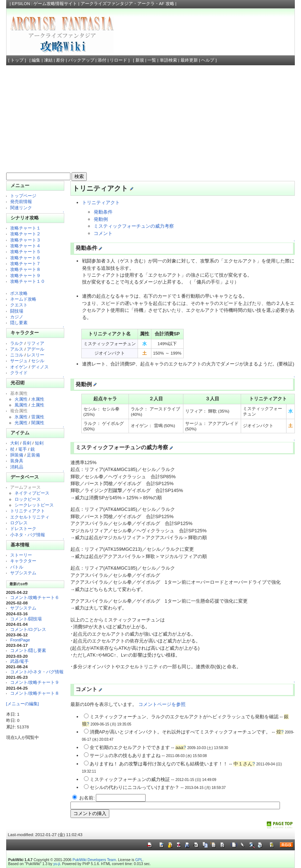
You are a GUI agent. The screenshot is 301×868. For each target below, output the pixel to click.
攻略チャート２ (25, 234)
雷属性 (38, 417)
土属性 (38, 405)
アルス (17, 349)
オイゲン (19, 367)
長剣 (27, 443)
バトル (17, 567)
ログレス (19, 523)
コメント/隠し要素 (28, 650)
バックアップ (81, 60)
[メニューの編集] (23, 704)
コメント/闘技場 (26, 619)
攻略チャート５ (25, 251)
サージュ (19, 361)
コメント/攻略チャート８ (35, 693)
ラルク (17, 343)
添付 (102, 60)
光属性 (21, 423)
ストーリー (21, 555)
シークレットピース (34, 505)
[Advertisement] (151, 120)
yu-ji (57, 864)
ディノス (40, 367)
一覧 (152, 60)
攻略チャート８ (25, 269)
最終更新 (189, 60)
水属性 (38, 399)
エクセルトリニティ (30, 517)
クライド (19, 373)
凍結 (48, 60)
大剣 (15, 443)
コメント (103, 233)
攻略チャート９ (25, 275)
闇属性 (38, 423)
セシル (38, 361)
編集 (36, 60)
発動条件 (103, 212)
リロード (118, 60)
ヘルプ (208, 60)
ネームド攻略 (23, 299)
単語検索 (168, 60)
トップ (17, 60)
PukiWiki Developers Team (94, 860)
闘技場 (17, 311)
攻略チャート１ (25, 228)
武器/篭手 (19, 661)
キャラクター (23, 561)
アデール (36, 349)
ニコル (17, 355)
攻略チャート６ (25, 258)
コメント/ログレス (28, 629)
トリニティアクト (28, 511)
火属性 (21, 399)
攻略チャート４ (25, 246)
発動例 (101, 219)
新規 (140, 60)
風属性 (21, 405)
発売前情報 (21, 201)
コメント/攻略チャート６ (35, 597)
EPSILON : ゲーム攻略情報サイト (45, 4)
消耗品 (17, 467)
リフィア (36, 343)
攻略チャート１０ (28, 281)
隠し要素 (19, 323)
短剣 (39, 443)
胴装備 (17, 455)
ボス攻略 (19, 293)
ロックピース (28, 499)
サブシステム (23, 573)
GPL (139, 860)
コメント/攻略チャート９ (35, 682)
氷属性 (21, 417)
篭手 (23, 449)
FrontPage (20, 640)
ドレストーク (23, 528)
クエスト (19, 305)
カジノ (17, 317)
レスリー (36, 355)
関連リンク (21, 208)
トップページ (23, 196)
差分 (60, 60)
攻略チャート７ (25, 263)
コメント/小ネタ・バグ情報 (37, 672)
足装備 (33, 455)
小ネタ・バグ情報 (28, 535)
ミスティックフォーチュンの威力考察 (134, 226)
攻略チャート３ (25, 240)
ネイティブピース (32, 493)
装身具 (17, 461)
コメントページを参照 (162, 704)
